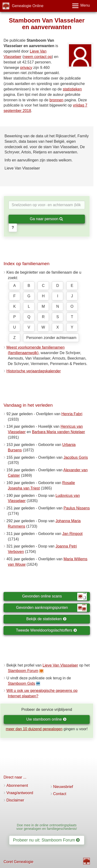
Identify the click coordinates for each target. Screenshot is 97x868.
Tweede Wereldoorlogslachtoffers (46, 630)
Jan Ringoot (72, 534)
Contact (60, 794)
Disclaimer (15, 800)
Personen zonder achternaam (51, 338)
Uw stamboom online (46, 719)
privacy (26, 68)
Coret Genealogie (18, 862)
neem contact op (38, 57)
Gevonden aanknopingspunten (51, 608)
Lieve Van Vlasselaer (60, 665)
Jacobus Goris (76, 457)
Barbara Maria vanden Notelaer (58, 432)
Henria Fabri (72, 414)
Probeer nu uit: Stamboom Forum (46, 840)
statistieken (72, 89)
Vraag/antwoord (20, 793)
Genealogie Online (28, 6)
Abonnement (17, 786)
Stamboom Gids (22, 683)
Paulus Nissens (77, 508)
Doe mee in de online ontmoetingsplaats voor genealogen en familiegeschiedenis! (47, 827)
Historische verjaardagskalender (34, 371)
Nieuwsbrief (63, 787)
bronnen (56, 100)
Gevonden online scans (54, 596)
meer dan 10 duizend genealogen (34, 729)
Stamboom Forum (23, 671)
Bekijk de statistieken (46, 619)
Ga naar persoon (46, 219)
